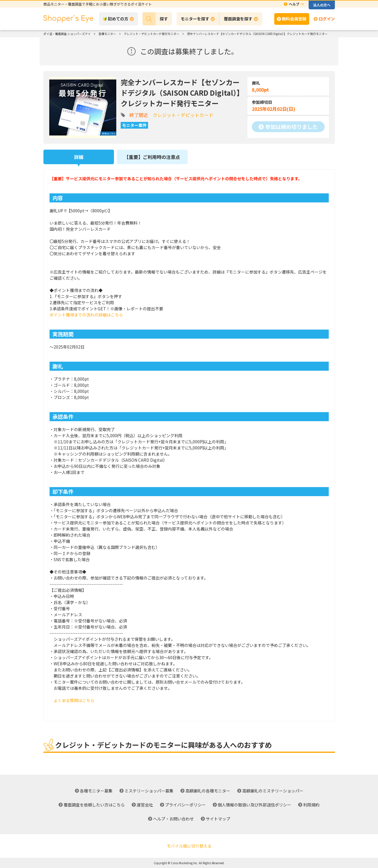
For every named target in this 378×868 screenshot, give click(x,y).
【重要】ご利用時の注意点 (152, 157)
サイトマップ (218, 819)
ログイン (327, 19)
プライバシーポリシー (185, 805)
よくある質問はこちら (74, 700)
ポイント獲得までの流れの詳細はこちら (86, 315)
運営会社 (145, 805)
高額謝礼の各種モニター (208, 791)
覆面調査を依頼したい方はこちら (94, 805)
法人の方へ (322, 5)
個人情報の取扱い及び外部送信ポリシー (254, 805)
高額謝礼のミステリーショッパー (273, 791)
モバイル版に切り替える (189, 846)
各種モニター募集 (96, 791)
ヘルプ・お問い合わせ (173, 819)
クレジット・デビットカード (183, 115)
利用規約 (311, 805)
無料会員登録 (294, 19)
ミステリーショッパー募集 (149, 791)
